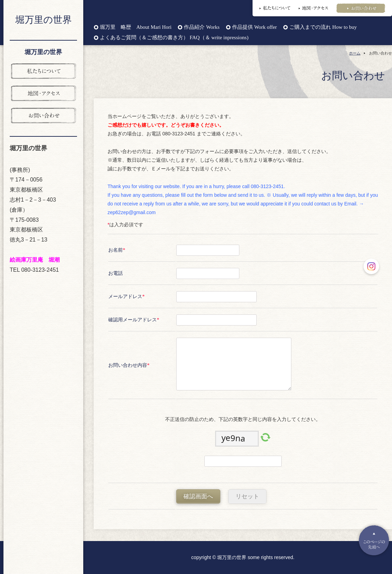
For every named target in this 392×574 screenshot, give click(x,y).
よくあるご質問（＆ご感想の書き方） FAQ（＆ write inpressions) (174, 38)
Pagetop (374, 540)
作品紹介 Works (202, 27)
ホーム (355, 53)
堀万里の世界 (44, 20)
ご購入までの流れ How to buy (323, 27)
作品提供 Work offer (254, 27)
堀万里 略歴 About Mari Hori (136, 27)
